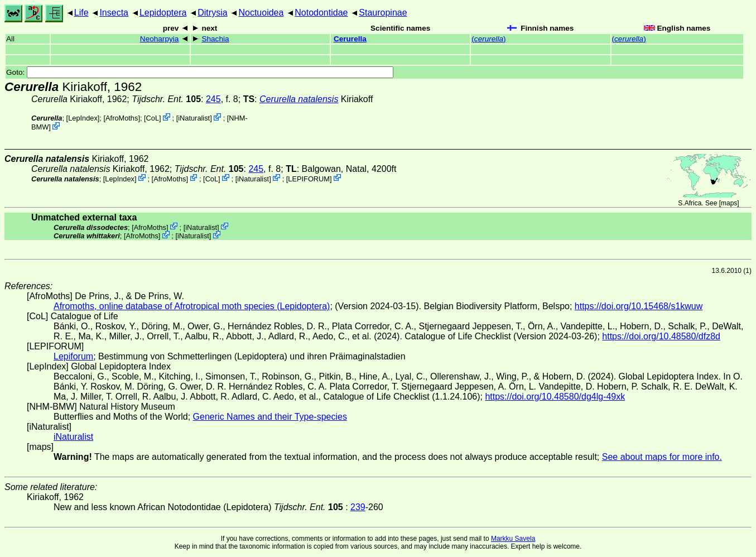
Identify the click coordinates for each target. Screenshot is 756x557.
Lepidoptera (163, 13)
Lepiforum (73, 356)
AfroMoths (122, 118)
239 (358, 507)
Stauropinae (383, 13)
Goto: (200, 72)
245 (213, 99)
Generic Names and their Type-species (270, 417)
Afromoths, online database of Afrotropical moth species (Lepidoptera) (192, 306)
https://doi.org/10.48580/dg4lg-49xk (555, 397)
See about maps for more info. (662, 457)
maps (729, 203)
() (488, 39)
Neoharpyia (160, 39)
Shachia (215, 39)
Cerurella (350, 39)
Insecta (114, 13)
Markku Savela (513, 539)
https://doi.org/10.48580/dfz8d (661, 336)
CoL (153, 118)
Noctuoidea (261, 13)
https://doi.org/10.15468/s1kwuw (639, 306)
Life (81, 13)
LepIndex (83, 118)
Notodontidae (321, 13)
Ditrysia (212, 13)
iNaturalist (194, 118)
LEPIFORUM (309, 178)
